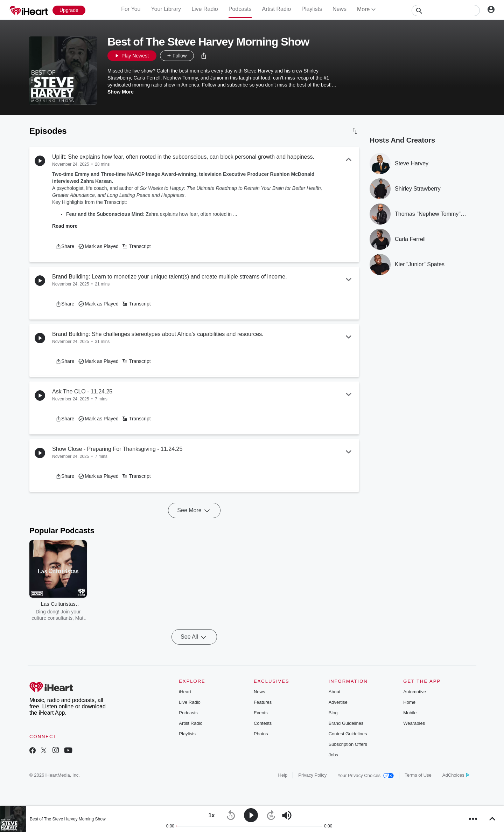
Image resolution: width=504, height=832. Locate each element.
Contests (263, 723)
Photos (261, 734)
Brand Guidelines (346, 723)
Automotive (415, 692)
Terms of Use (418, 775)
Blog (333, 713)
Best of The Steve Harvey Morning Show (68, 819)
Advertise (338, 702)
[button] (204, 56)
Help (283, 775)
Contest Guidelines (348, 734)
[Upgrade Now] (69, 10)
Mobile (410, 713)
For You (131, 9)
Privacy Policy (312, 775)
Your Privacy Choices (366, 775)
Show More (121, 92)
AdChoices (456, 775)
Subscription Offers (348, 744)
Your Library (166, 9)
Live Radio (205, 9)
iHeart (185, 692)
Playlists (312, 9)
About (335, 692)
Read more (65, 226)
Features (263, 702)
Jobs (333, 755)
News (339, 9)
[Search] (446, 11)
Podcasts (240, 9)
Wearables (414, 723)
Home (409, 702)
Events (261, 713)
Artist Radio (277, 9)
